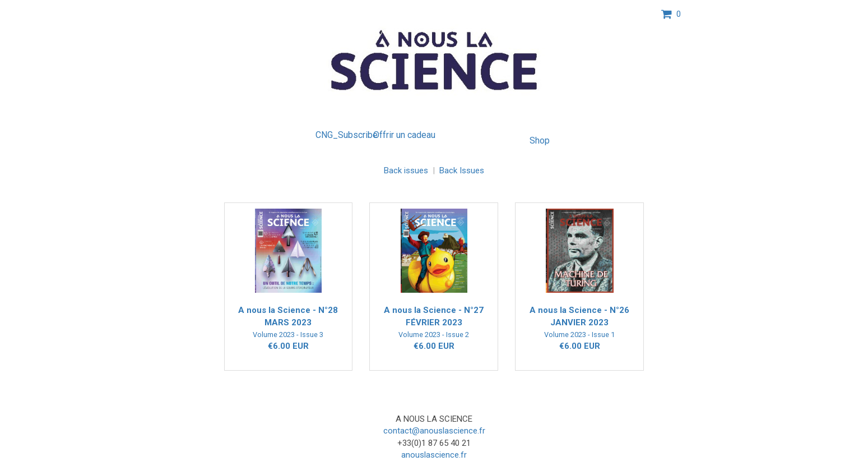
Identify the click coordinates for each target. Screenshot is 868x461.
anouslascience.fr (434, 455)
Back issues (406, 170)
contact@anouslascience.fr (434, 431)
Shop (540, 140)
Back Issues (462, 170)
